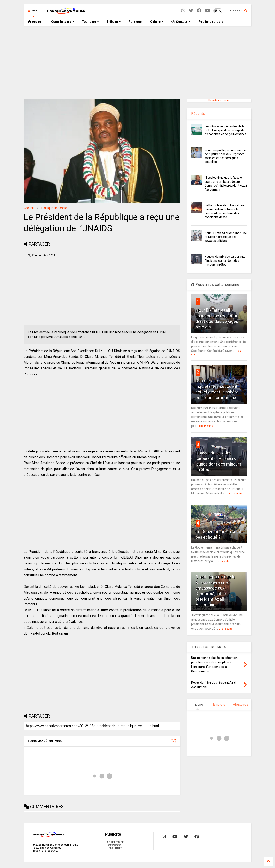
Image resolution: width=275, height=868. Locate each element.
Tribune (114, 22)
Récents (198, 114)
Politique (135, 22)
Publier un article (211, 22)
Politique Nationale (54, 208)
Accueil (35, 22)
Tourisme (90, 22)
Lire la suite (206, 426)
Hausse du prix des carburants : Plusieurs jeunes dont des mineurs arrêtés (226, 260)
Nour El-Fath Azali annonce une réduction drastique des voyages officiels (226, 237)
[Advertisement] (137, 62)
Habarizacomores (219, 100)
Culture (157, 22)
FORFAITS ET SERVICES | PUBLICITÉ (115, 845)
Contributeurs (63, 22)
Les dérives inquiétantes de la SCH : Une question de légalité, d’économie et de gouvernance (225, 130)
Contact (181, 22)
